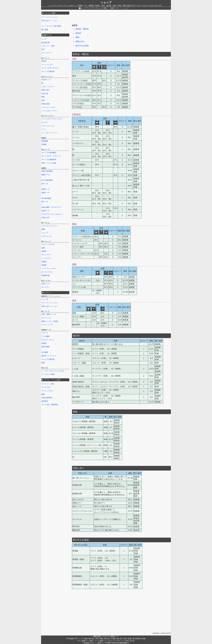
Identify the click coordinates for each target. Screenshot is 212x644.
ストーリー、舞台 (48, 384)
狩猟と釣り (80, 41)
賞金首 (44, 61)
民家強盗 (45, 141)
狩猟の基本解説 (47, 171)
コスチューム (46, 236)
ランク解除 (46, 336)
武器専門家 (46, 276)
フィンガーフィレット (50, 133)
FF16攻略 (70, 639)
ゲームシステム (47, 391)
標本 (43, 97)
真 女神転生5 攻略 (139, 639)
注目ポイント (46, 80)
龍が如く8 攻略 (110, 639)
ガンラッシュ (46, 318)
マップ (44, 39)
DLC (43, 49)
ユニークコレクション (50, 226)
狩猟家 (44, 265)
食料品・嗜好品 (82, 29)
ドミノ (44, 129)
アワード (45, 333)
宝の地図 (45, 352)
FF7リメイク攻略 (81, 639)
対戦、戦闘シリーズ (49, 314)
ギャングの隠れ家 (48, 71)
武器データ (46, 211)
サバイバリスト (47, 272)
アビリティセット (48, 340)
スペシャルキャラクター (50, 68)
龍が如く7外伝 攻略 (96, 639)
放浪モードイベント (49, 356)
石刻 (43, 100)
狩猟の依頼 (46, 104)
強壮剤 (78, 33)
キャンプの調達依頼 (49, 160)
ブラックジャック (48, 126)
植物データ (46, 193)
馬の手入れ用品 (82, 46)
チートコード (46, 53)
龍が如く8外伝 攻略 (124, 639)
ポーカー (45, 122)
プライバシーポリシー (116, 641)
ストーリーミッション (50, 17)
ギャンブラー (46, 255)
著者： (98, 641)
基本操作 (45, 401)
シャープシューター (49, 269)
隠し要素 (45, 30)
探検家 (44, 251)
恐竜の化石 (46, 90)
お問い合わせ (130, 641)
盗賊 (43, 248)
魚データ (45, 184)
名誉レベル (46, 284)
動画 (43, 394)
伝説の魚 (45, 93)
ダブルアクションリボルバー (52, 214)
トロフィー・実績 (48, 46)
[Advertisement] (121, 17)
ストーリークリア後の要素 (51, 26)
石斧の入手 (46, 218)
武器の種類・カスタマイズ (51, 207)
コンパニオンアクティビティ (52, 119)
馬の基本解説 (46, 198)
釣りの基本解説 (47, 180)
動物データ (46, 175)
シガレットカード (48, 87)
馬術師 (44, 262)
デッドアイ (46, 287)
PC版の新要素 (47, 398)
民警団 (44, 343)
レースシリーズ (47, 325)
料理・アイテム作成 (49, 163)
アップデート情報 (48, 374)
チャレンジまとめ (48, 244)
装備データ (46, 189)
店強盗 (44, 144)
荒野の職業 (46, 347)
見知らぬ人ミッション (50, 21)
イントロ (45, 299)
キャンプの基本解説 (49, 153)
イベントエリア (47, 65)
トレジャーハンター (49, 107)
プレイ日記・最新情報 (50, 405)
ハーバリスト (46, 258)
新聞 (43, 229)
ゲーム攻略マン (83, 641)
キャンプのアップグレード (51, 156)
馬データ (45, 202)
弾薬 (77, 37)
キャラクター (46, 387)
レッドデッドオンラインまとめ (53, 371)
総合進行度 (46, 43)
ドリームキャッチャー (50, 111)
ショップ (106, 2)
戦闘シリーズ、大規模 (50, 321)
